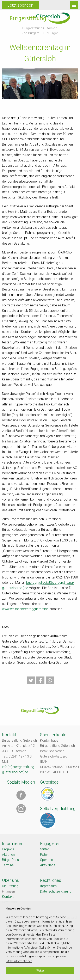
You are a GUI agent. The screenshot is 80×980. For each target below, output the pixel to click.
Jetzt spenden (20, 5)
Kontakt (8, 897)
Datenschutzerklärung (56, 891)
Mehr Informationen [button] (19, 961)
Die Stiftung (10, 886)
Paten (44, 855)
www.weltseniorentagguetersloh (25, 609)
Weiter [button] (40, 971)
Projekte (8, 849)
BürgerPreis (10, 860)
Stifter (44, 849)
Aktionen (8, 855)
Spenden (47, 860)
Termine (8, 865)
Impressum (48, 886)
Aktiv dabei (48, 865)
